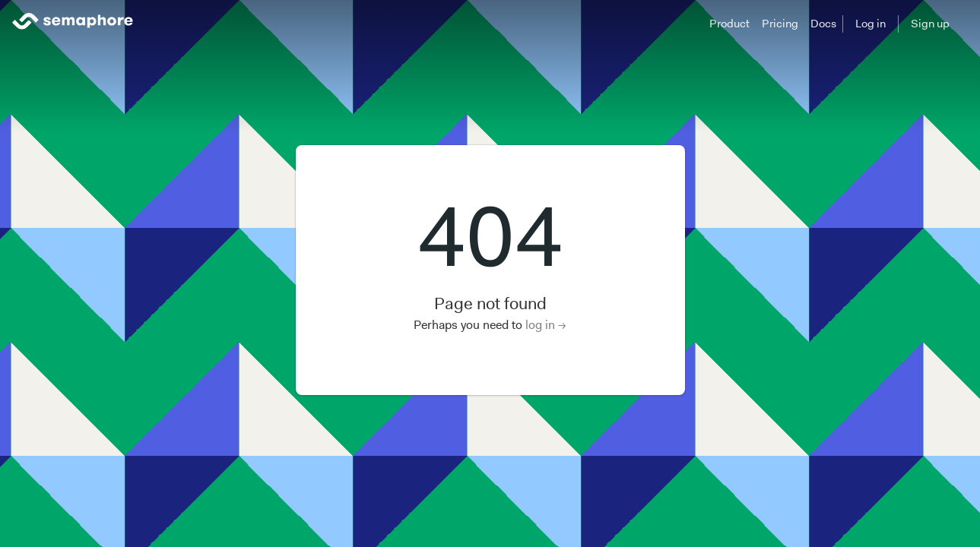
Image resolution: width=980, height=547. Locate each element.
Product (729, 24)
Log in (871, 24)
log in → (546, 325)
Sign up (930, 24)
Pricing (780, 24)
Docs (823, 24)
